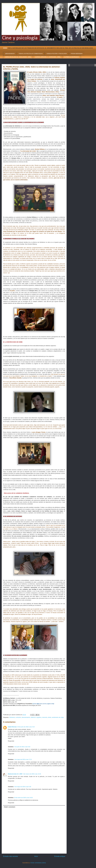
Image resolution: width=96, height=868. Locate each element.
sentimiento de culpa (58, 717)
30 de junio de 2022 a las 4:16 (26, 727)
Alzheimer (12, 717)
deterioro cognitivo (36, 717)
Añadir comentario (10, 807)
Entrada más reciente (10, 856)
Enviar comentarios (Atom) (38, 863)
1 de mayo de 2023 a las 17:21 (23, 759)
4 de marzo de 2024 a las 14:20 (32, 774)
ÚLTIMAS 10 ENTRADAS (72, 57)
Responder (11, 741)
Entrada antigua (60, 856)
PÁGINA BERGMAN (77, 54)
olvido (49, 717)
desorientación (26, 717)
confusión (18, 717)
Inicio (36, 856)
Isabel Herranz (12, 727)
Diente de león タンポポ (15, 774)
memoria (45, 717)
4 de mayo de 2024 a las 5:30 (23, 787)
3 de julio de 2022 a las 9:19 (22, 747)
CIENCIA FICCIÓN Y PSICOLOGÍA (57, 54)
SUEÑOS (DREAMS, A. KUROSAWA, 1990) (48, 57)
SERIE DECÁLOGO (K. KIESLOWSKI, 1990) (18, 57)
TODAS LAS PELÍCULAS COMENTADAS (31, 54)
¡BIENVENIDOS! (10, 54)
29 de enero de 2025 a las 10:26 (23, 798)
